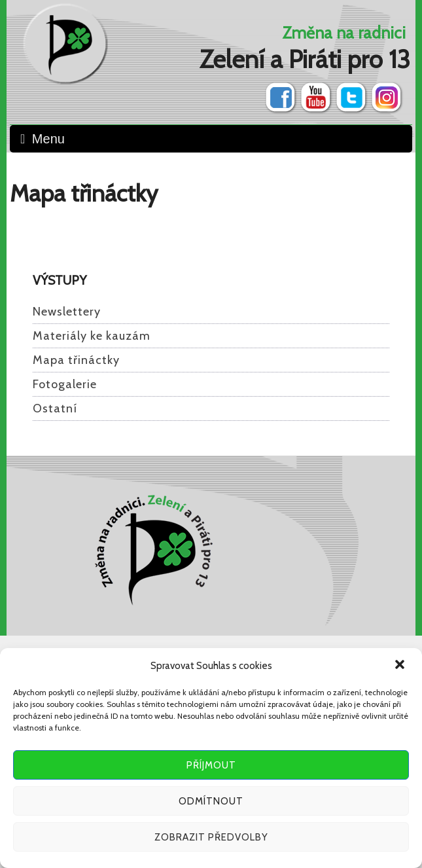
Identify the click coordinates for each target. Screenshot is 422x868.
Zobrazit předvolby (211, 837)
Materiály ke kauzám (92, 336)
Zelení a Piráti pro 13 (305, 59)
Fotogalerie (65, 384)
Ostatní (55, 408)
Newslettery (67, 312)
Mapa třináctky (76, 360)
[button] (401, 666)
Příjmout (211, 765)
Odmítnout (211, 801)
